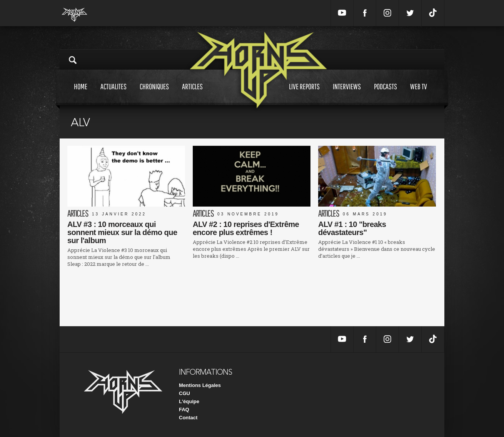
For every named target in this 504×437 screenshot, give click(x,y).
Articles (192, 94)
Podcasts (386, 94)
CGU (184, 393)
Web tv (419, 94)
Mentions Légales (200, 385)
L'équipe (189, 401)
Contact (188, 418)
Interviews (347, 94)
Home (81, 94)
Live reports (304, 94)
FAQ (184, 409)
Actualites (113, 94)
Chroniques (154, 94)
